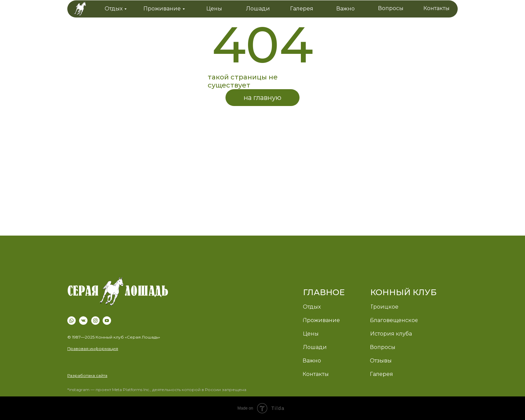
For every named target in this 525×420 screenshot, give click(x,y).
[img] (118, 293)
